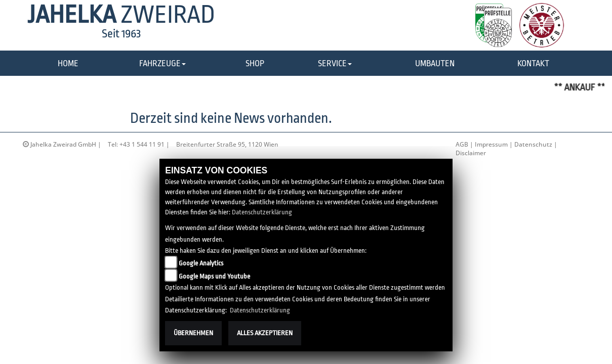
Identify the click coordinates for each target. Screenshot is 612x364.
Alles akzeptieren (265, 333)
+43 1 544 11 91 (142, 144)
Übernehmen (193, 333)
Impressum (491, 144)
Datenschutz (533, 144)
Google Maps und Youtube (214, 276)
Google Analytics (201, 263)
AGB (462, 144)
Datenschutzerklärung (262, 212)
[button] (162, 64)
